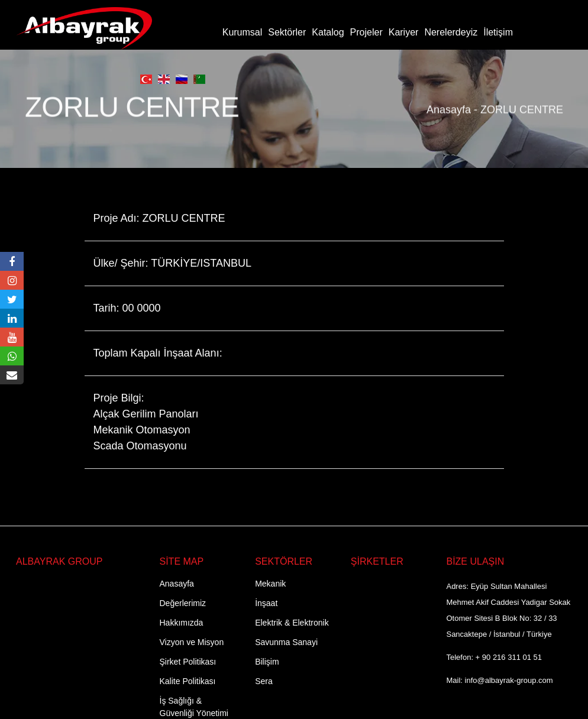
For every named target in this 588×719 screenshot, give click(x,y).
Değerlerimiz (183, 603)
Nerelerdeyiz (451, 32)
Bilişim (267, 662)
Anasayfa (449, 104)
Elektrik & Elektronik (292, 623)
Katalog (328, 32)
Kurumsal (243, 32)
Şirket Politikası (188, 662)
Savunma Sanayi (286, 642)
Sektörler (287, 32)
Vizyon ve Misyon (192, 642)
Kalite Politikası (188, 681)
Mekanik (270, 584)
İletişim (498, 32)
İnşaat (266, 603)
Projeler (366, 32)
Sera (264, 681)
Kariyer (404, 32)
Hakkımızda (182, 623)
